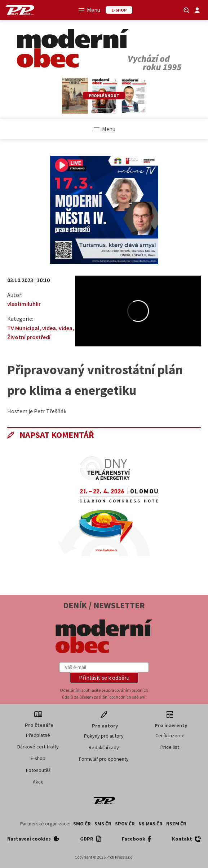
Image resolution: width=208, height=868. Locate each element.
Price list (170, 747)
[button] (104, 678)
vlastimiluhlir (24, 304)
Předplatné (38, 735)
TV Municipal (23, 328)
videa (49, 328)
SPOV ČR (125, 824)
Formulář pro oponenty (104, 759)
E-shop (38, 758)
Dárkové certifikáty (38, 747)
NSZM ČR (176, 824)
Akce (38, 782)
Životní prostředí (29, 337)
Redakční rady (104, 747)
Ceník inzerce (170, 735)
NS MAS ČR (151, 824)
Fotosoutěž (38, 770)
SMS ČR (103, 824)
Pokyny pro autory (104, 736)
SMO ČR (82, 824)
